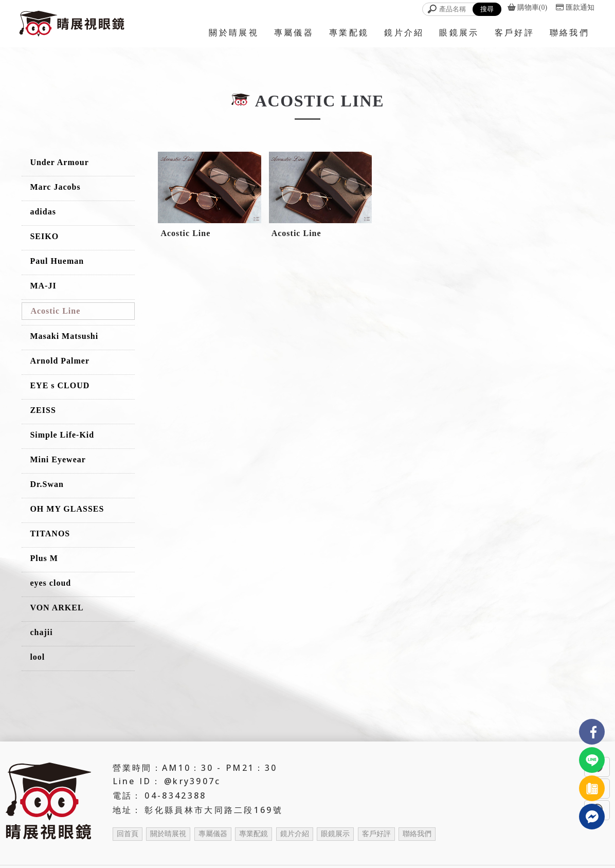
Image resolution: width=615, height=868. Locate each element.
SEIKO (44, 236)
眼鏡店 (292, 852)
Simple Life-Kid (62, 435)
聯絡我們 (417, 834)
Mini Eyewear (58, 459)
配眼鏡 (396, 852)
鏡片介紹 (295, 834)
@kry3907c (193, 781)
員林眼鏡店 (364, 852)
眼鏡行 (188, 852)
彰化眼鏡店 (324, 852)
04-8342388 (175, 795)
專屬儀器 (213, 834)
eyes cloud (50, 583)
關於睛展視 (168, 834)
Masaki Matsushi (64, 336)
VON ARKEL (57, 608)
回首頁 (128, 834)
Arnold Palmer (60, 361)
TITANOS (50, 534)
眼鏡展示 (335, 834)
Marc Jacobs (55, 187)
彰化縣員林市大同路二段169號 (214, 810)
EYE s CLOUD (60, 385)
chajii (41, 632)
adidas (43, 212)
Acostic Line (55, 311)
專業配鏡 (254, 834)
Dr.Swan (47, 484)
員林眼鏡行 (260, 852)
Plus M (44, 558)
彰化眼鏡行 (220, 852)
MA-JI (43, 286)
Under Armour (59, 162)
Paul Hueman (57, 261)
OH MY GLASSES (67, 509)
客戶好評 (376, 834)
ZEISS (43, 410)
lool (37, 657)
